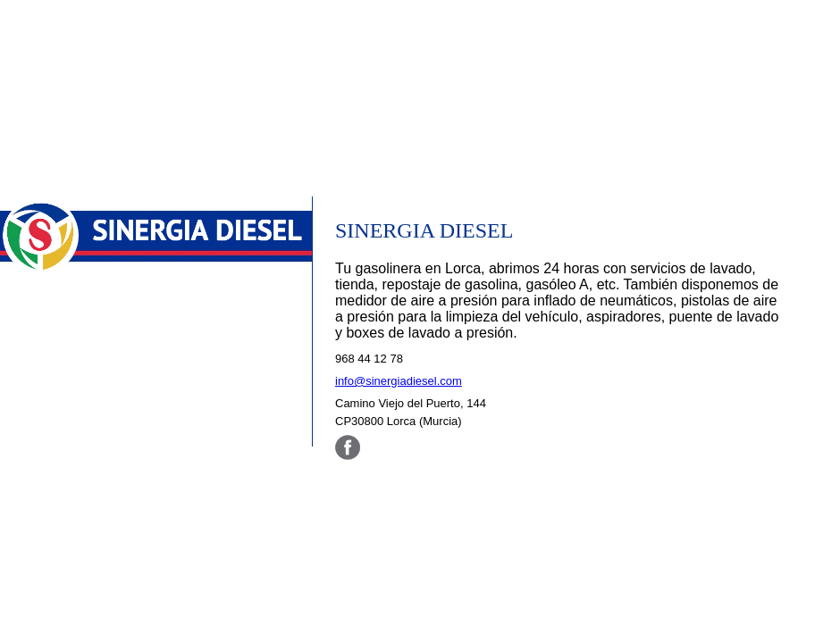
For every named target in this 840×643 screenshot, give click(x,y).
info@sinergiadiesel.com (399, 381)
